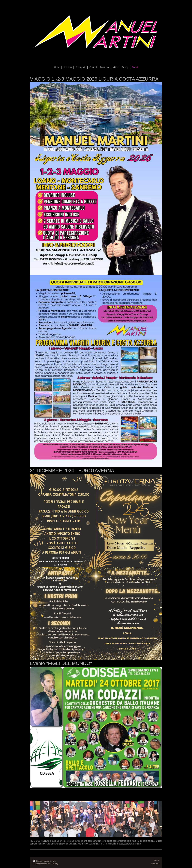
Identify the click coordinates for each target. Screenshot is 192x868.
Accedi (156, 861)
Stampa (38, 861)
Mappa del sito (50, 861)
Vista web (155, 863)
